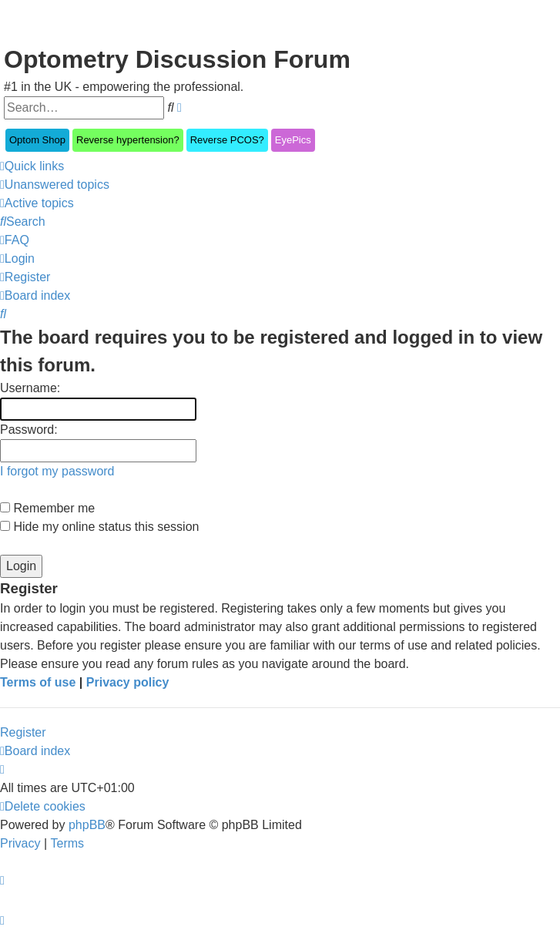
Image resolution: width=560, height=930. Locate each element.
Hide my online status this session (99, 527)
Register (23, 732)
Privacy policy (128, 682)
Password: (29, 430)
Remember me (47, 508)
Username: (30, 388)
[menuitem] (55, 185)
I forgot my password (57, 471)
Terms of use (38, 682)
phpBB (87, 825)
